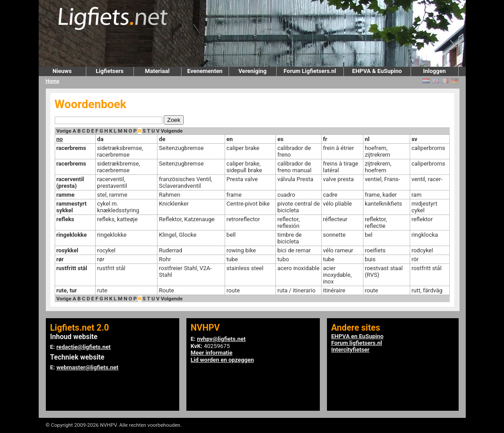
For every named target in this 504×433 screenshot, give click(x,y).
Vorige (64, 131)
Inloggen (434, 71)
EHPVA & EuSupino (377, 71)
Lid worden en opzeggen (222, 360)
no (60, 139)
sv (414, 139)
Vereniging (252, 71)
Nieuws (62, 71)
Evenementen (205, 71)
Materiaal (157, 71)
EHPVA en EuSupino (358, 336)
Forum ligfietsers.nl (357, 343)
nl (367, 139)
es (280, 139)
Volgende (171, 131)
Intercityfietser (351, 350)
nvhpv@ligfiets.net (221, 339)
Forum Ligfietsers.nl (310, 71)
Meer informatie (212, 353)
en (230, 139)
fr (325, 139)
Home (53, 81)
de (162, 139)
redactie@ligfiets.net (84, 347)
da (100, 139)
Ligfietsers (109, 71)
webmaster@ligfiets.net (87, 367)
